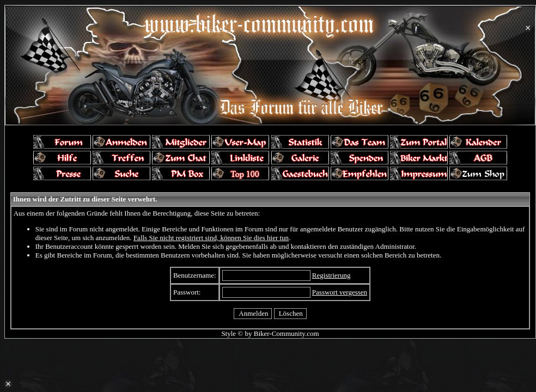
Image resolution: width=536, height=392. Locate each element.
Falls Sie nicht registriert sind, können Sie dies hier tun (211, 238)
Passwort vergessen (340, 292)
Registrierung (331, 275)
